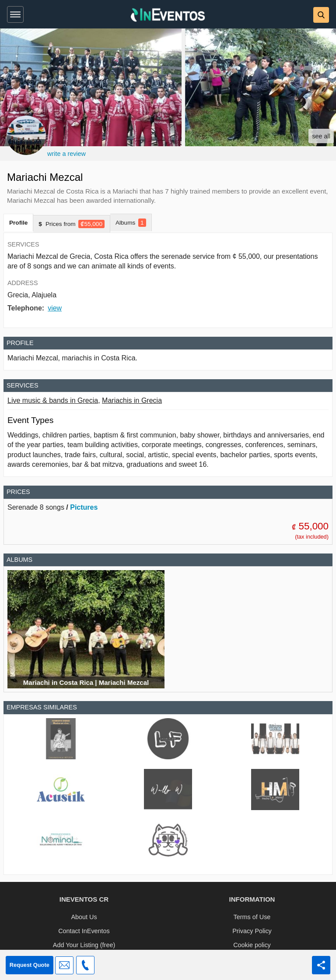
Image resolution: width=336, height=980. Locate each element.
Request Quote (30, 965)
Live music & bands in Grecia (53, 400)
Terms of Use (252, 917)
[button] (14, 13)
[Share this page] (321, 965)
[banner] (168, 14)
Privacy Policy (252, 931)
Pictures (84, 507)
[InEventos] (168, 16)
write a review (66, 154)
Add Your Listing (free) (84, 945)
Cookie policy (252, 945)
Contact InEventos (84, 931)
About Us (84, 917)
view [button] (55, 308)
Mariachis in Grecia (132, 400)
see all (321, 136)
